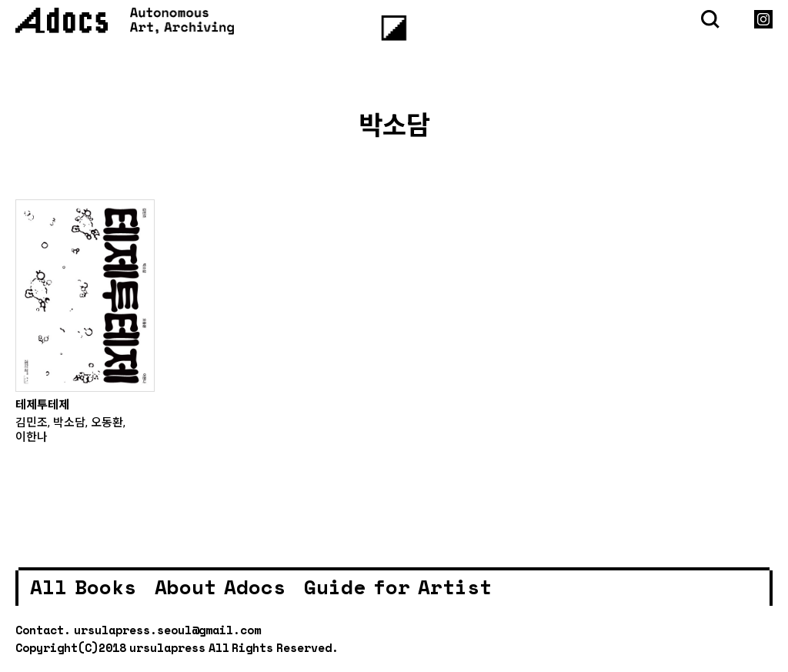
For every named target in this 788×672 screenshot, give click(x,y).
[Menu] (394, 28)
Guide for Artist (398, 587)
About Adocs (220, 587)
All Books (83, 587)
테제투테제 (42, 404)
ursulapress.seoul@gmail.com (167, 630)
